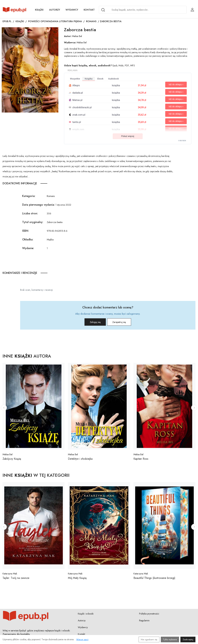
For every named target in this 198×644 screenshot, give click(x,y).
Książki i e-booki (86, 614)
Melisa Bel (77, 36)
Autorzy (55, 10)
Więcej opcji (82, 639)
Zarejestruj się (123, 322)
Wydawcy (72, 10)
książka (89, 79)
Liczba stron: (30, 213)
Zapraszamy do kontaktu (16, 634)
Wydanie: (28, 248)
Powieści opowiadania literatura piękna (55, 21)
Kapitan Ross (141, 459)
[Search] (103, 10)
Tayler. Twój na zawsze (16, 578)
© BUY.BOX (182, 141)
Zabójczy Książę (12, 459)
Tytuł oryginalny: (33, 222)
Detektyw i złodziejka (80, 459)
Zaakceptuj (188, 639)
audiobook (114, 79)
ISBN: (26, 231)
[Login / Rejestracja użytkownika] (192, 10)
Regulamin (144, 620)
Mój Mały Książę (77, 578)
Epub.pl (7, 21)
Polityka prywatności (149, 614)
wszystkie (75, 79)
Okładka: (28, 239)
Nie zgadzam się (149, 639)
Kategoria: (29, 196)
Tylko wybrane (170, 639)
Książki (39, 10)
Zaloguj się (92, 322)
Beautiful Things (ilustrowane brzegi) (154, 578)
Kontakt (89, 10)
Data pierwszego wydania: (38, 205)
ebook (100, 79)
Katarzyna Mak (10, 574)
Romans (91, 21)
